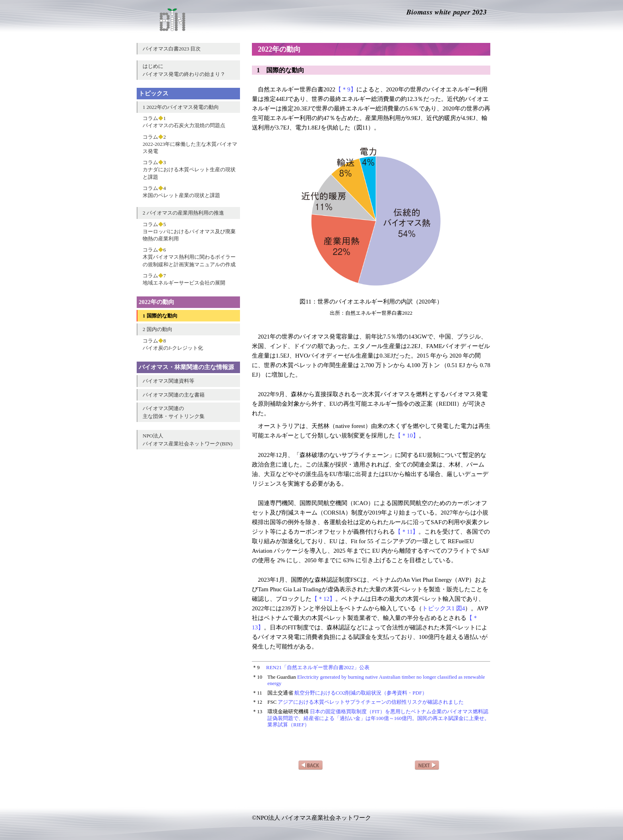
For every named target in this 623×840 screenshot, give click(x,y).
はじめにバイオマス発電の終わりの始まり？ (184, 70)
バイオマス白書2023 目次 (172, 49)
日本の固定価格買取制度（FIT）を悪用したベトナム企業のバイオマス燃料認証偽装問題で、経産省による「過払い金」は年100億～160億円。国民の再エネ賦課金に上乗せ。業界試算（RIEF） (378, 718)
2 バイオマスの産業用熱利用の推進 (183, 213)
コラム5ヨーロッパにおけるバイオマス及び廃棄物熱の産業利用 (189, 231)
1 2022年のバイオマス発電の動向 (181, 107)
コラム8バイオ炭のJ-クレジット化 (173, 344)
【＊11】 (407, 532)
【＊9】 (346, 89)
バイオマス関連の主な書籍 (174, 395)
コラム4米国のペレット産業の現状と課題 (181, 192)
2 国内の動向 (158, 329)
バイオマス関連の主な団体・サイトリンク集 (174, 412)
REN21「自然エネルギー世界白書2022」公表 (318, 667)
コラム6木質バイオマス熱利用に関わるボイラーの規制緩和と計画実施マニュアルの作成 (189, 257)
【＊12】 (323, 599)
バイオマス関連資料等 (168, 381)
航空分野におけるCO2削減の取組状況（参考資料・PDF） (361, 693)
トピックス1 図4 (444, 608)
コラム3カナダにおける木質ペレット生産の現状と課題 (189, 169)
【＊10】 (407, 435)
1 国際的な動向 (160, 316)
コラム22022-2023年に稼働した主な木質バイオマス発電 (190, 144)
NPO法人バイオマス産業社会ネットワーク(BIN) (188, 440)
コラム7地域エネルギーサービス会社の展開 (184, 279)
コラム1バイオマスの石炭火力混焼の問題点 (184, 122)
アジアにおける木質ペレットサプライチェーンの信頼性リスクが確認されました (371, 702)
